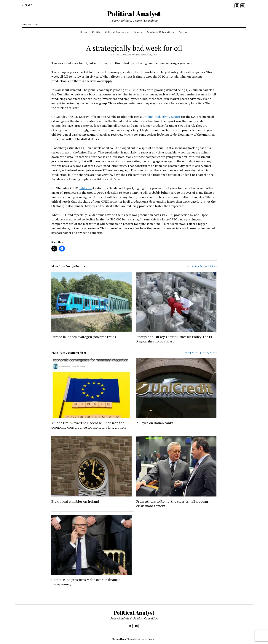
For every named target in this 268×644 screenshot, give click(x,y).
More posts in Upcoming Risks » (201, 352)
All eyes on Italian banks (155, 423)
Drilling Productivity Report (161, 117)
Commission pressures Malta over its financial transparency (86, 582)
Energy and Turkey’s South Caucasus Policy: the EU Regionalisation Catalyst (175, 339)
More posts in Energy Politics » (201, 266)
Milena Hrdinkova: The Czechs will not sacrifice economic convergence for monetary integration (88, 425)
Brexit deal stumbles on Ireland (75, 501)
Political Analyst (134, 14)
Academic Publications (161, 32)
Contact (184, 32)
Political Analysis (115, 32)
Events (138, 32)
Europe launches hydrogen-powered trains (84, 337)
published (85, 188)
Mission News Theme (123, 639)
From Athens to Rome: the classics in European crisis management (172, 504)
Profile (96, 32)
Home (84, 32)
